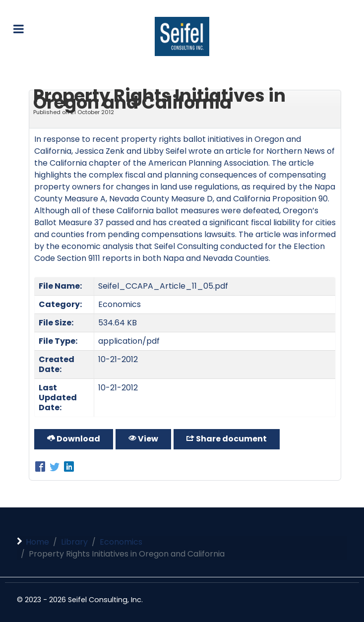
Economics (120, 304)
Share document (227, 439)
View (143, 439)
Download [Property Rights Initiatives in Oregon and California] (74, 439)
